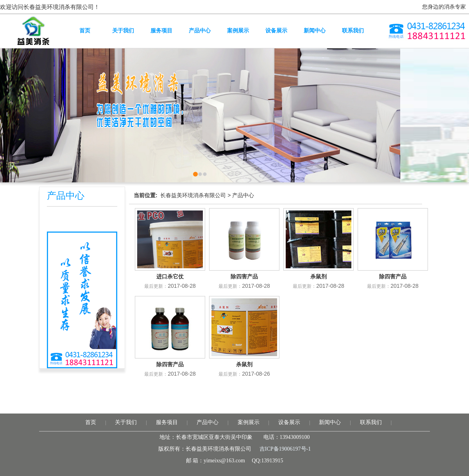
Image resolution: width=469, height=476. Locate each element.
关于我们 (126, 422)
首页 (91, 422)
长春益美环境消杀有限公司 (193, 195)
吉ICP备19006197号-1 (285, 449)
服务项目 (167, 422)
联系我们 (371, 422)
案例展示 (249, 422)
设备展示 (289, 422)
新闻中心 (330, 422)
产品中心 (243, 195)
